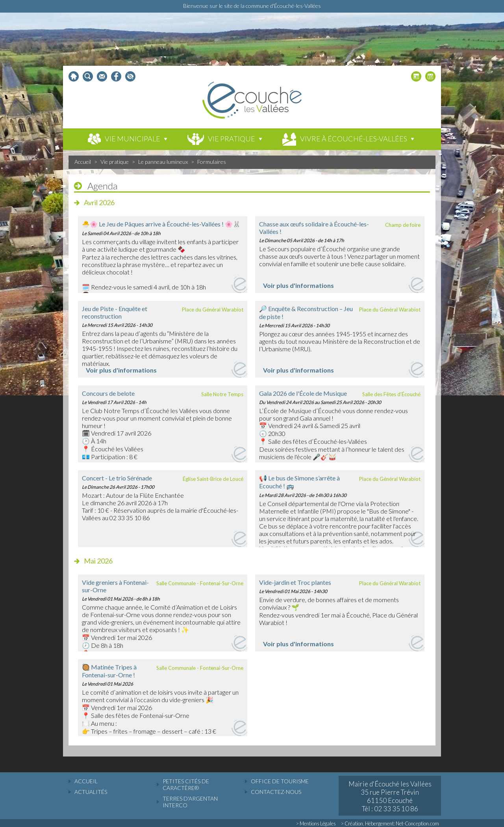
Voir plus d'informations (298, 285)
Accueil (83, 162)
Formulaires (212, 162)
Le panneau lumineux (163, 162)
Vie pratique (115, 162)
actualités (91, 792)
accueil (86, 781)
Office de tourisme (280, 781)
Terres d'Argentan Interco (190, 802)
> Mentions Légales (316, 823)
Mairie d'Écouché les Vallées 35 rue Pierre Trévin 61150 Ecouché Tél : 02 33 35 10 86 (390, 796)
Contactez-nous (276, 792)
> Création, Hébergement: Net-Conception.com (390, 823)
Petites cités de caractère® (186, 784)
